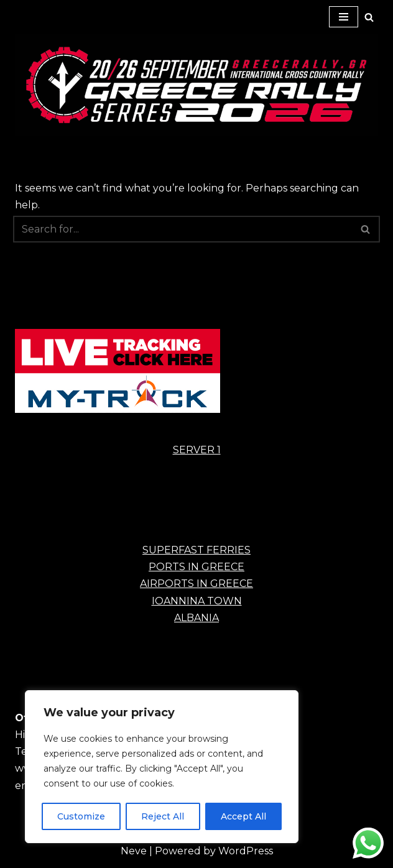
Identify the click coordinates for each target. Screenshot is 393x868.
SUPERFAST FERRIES (196, 550)
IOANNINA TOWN (197, 601)
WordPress (246, 851)
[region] (162, 767)
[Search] (369, 17)
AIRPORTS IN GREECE (196, 584)
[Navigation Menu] (344, 17)
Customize (81, 816)
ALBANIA (196, 618)
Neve (134, 851)
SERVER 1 (197, 450)
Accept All (243, 816)
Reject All (163, 816)
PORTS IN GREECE (196, 567)
